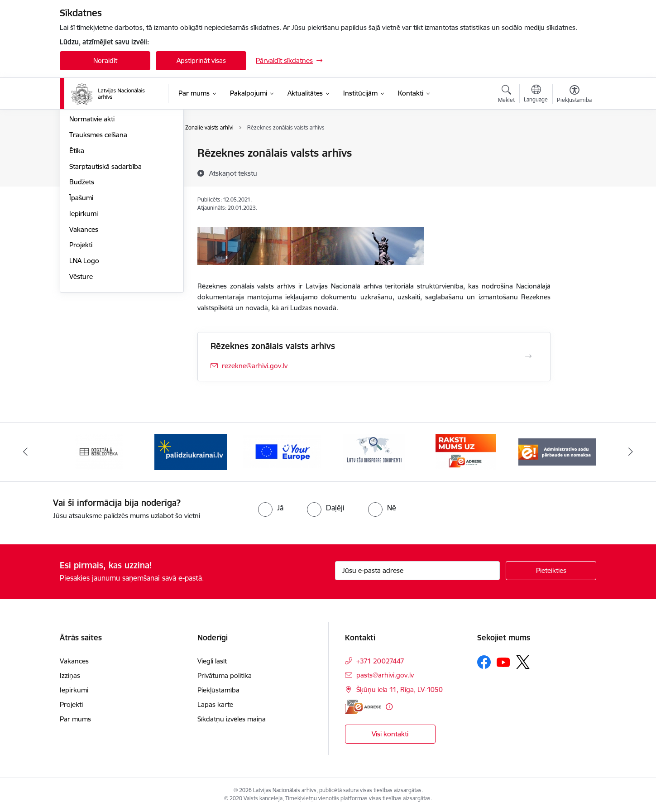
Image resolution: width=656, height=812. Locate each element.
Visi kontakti (390, 734)
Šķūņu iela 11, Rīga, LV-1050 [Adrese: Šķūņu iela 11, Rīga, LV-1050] (400, 689)
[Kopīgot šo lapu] (574, 172)
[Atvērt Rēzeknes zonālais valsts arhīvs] (528, 356)
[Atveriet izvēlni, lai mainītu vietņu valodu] (536, 95)
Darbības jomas (93, 185)
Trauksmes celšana (98, 232)
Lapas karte (215, 704)
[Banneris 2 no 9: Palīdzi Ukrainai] (191, 451)
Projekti (81, 343)
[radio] (271, 508)
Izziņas (70, 675)
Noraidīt (105, 60)
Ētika (77, 248)
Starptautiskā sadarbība (105, 264)
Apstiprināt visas (201, 60)
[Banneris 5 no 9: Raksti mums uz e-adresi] (466, 451)
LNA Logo (84, 358)
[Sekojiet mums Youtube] (503, 662)
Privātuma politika (225, 675)
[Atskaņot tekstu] (233, 173)
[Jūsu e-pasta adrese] (418, 571)
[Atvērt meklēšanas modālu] (506, 95)
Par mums (75, 719)
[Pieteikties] (551, 571)
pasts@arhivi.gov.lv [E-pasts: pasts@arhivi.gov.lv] (385, 675)
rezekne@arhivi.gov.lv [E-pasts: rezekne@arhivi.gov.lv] (255, 366)
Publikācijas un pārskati (105, 201)
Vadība (80, 154)
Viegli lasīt (212, 661)
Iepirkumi (84, 311)
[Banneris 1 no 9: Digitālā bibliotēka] (99, 451)
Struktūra (84, 169)
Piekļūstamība (218, 690)
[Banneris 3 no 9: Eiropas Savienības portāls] (282, 451)
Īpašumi (81, 295)
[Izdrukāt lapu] (574, 149)
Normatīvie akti (92, 217)
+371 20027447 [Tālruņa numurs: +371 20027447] (380, 661)
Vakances (84, 327)
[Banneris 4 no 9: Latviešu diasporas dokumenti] (374, 451)
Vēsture (81, 374)
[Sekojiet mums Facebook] (484, 662)
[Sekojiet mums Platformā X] (523, 662)
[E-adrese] (363, 707)
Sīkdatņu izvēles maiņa (232, 719)
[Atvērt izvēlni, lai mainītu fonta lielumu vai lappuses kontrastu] (574, 95)
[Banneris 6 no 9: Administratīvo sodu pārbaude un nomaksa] (558, 451)
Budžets (82, 280)
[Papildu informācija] (389, 707)
